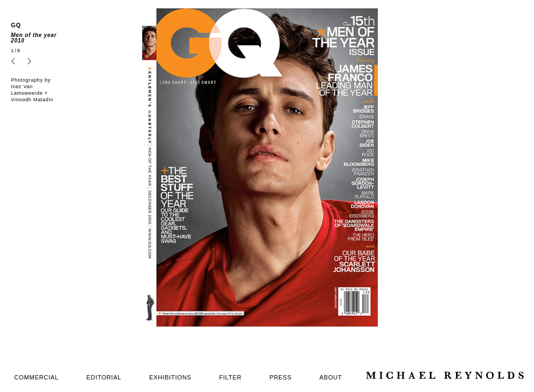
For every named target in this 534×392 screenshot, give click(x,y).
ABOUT (330, 377)
